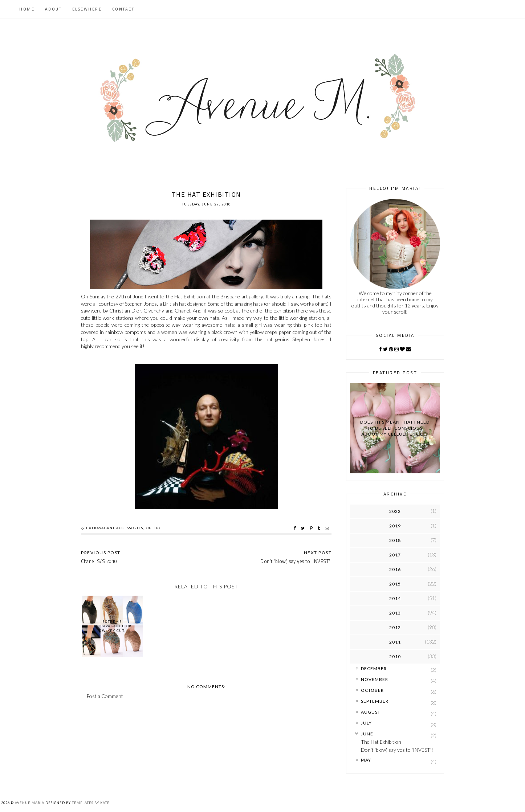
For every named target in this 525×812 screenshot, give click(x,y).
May (366, 760)
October (372, 690)
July (366, 723)
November (375, 679)
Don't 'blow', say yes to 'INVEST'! (397, 750)
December (374, 668)
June (367, 734)
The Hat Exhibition (381, 742)
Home (27, 9)
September (375, 701)
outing (154, 528)
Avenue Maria (30, 803)
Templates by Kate (91, 803)
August (371, 712)
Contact (123, 9)
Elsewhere (87, 9)
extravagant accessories (115, 528)
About (54, 9)
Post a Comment (105, 696)
